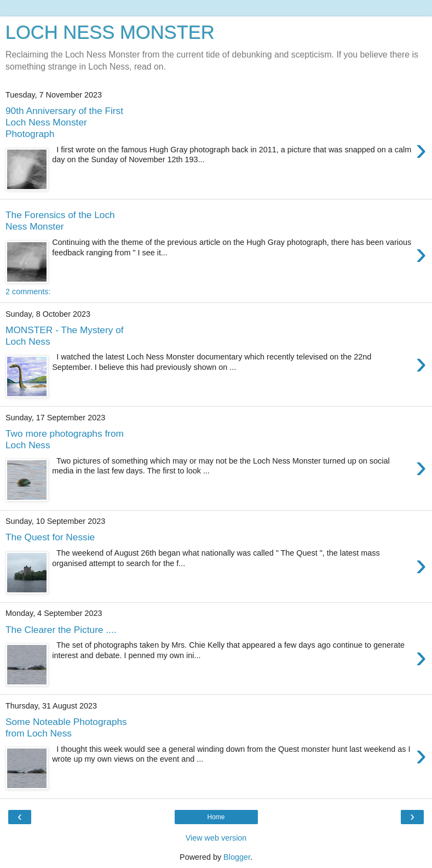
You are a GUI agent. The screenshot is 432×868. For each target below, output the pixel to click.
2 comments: (28, 292)
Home (216, 817)
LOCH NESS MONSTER (110, 32)
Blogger (237, 857)
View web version (216, 838)
